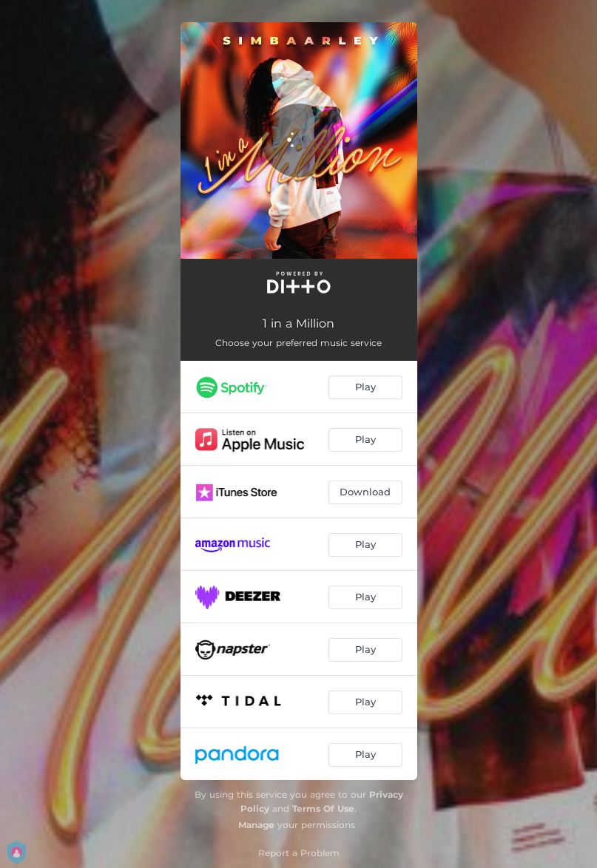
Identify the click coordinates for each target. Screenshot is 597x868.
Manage (256, 825)
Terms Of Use (323, 808)
